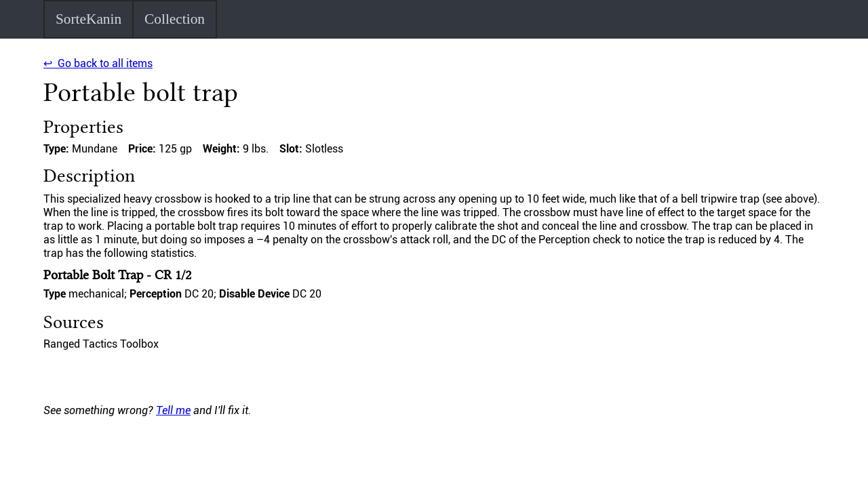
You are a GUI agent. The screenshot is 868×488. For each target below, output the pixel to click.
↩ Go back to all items (98, 63)
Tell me (173, 410)
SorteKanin (88, 19)
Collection (175, 19)
